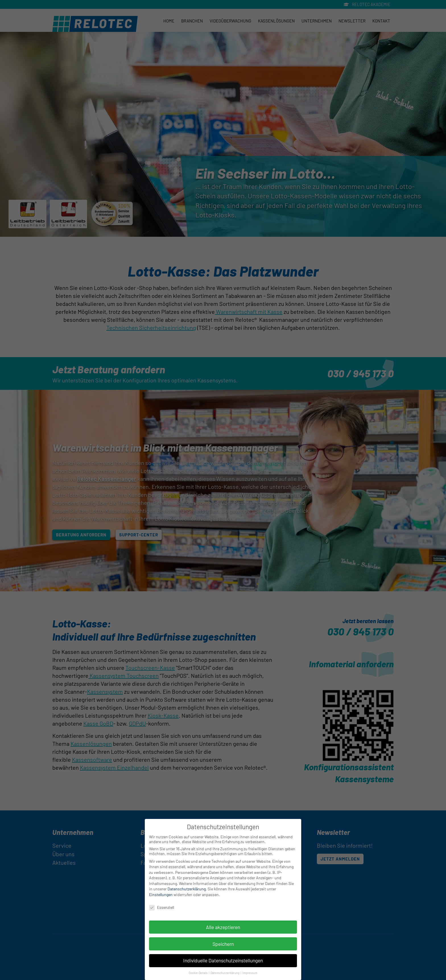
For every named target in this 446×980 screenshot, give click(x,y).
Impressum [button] (250, 974)
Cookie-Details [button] (198, 974)
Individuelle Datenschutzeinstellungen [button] (223, 962)
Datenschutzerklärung (187, 890)
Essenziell (162, 908)
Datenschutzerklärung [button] (225, 974)
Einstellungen (161, 895)
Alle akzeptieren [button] (223, 928)
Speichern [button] (223, 945)
